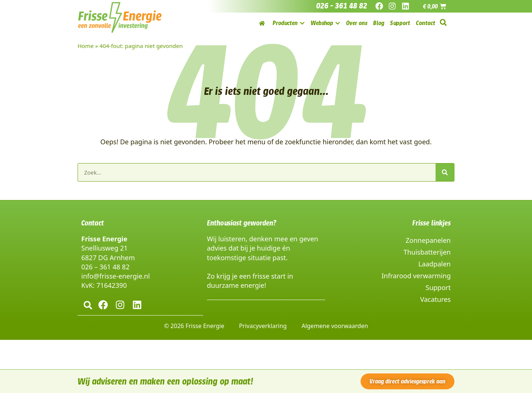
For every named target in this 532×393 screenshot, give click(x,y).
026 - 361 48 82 (342, 6)
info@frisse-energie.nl (116, 276)
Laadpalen (434, 264)
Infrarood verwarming (416, 276)
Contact (93, 223)
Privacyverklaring (263, 325)
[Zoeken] (445, 172)
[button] (443, 23)
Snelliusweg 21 (104, 248)
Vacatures (435, 299)
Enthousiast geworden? (242, 223)
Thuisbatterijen (427, 252)
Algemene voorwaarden (335, 325)
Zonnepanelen (428, 240)
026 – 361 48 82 (105, 267)
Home (86, 46)
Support (438, 287)
